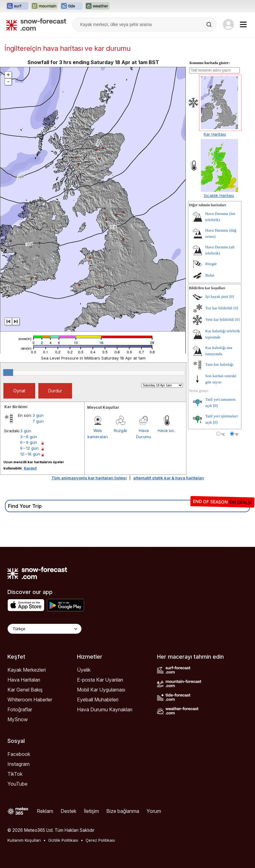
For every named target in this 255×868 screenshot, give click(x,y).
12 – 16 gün (30, 454)
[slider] (8, 373)
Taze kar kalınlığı (219, 364)
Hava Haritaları (24, 680)
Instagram (19, 764)
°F (237, 434)
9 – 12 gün (29, 448)
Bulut (210, 275)
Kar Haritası (215, 134)
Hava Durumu (144, 434)
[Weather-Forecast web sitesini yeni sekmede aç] (97, 6)
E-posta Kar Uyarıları (100, 680)
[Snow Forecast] (36, 24)
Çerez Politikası (100, 840)
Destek (68, 811)
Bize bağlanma (123, 811)
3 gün (38, 415)
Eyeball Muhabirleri (98, 700)
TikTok (15, 774)
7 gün (38, 421)
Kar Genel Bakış (25, 690)
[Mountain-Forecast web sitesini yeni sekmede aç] (44, 6)
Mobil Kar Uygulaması (101, 690)
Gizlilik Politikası (63, 840)
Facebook (19, 754)
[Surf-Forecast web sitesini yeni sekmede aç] (17, 6)
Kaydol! (30, 468)
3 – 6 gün (29, 437)
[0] (232, 297)
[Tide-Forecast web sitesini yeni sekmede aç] (71, 6)
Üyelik (84, 670)
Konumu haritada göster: (210, 63)
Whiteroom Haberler (30, 700)
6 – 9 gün (29, 442)
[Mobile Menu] (243, 24)
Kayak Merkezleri (27, 670)
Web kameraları (98, 434)
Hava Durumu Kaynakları (105, 709)
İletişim (91, 811)
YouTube (17, 784)
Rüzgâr (121, 430)
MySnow (18, 719)
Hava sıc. (166, 430)
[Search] (210, 24)
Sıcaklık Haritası (219, 195)
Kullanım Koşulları (24, 840)
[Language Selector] (45, 629)
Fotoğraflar (20, 709)
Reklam (45, 811)
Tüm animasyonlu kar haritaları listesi (89, 478)
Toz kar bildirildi (219, 308)
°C (223, 434)
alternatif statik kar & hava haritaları (169, 478)
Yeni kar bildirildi (220, 319)
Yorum (154, 811)
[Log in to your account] (228, 24)
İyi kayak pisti (217, 297)
